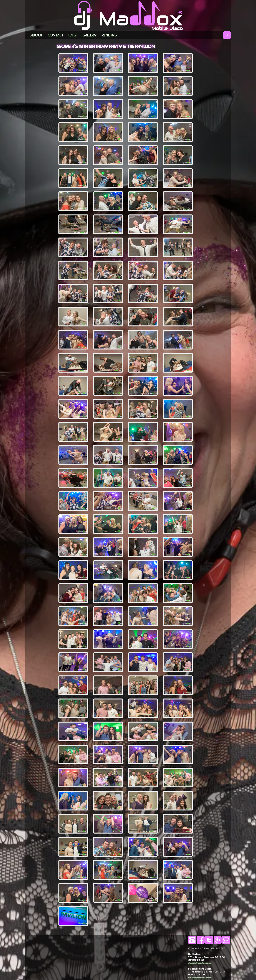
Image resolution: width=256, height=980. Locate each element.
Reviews (109, 35)
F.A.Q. (73, 35)
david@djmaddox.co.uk (200, 963)
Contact (56, 35)
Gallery (89, 35)
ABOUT (36, 35)
